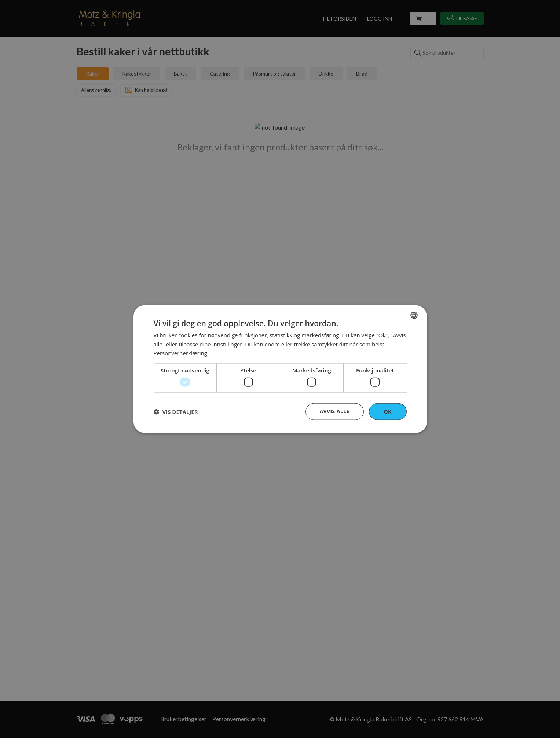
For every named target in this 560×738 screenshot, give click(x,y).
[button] (176, 412)
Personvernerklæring (181, 353)
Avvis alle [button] (334, 411)
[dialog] (280, 369)
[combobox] (414, 315)
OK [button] (387, 411)
